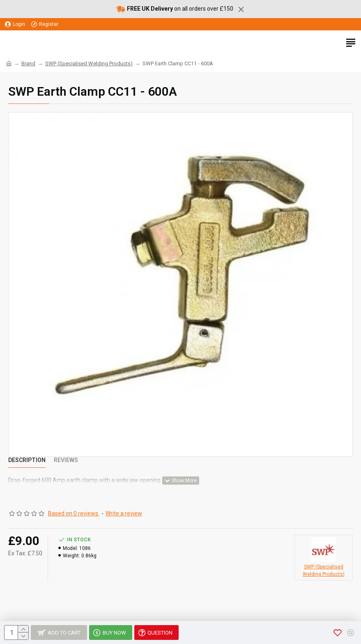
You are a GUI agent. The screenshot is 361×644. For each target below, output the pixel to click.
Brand (28, 63)
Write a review (124, 513)
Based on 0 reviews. (74, 513)
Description (27, 460)
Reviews (66, 460)
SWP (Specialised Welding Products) (89, 63)
